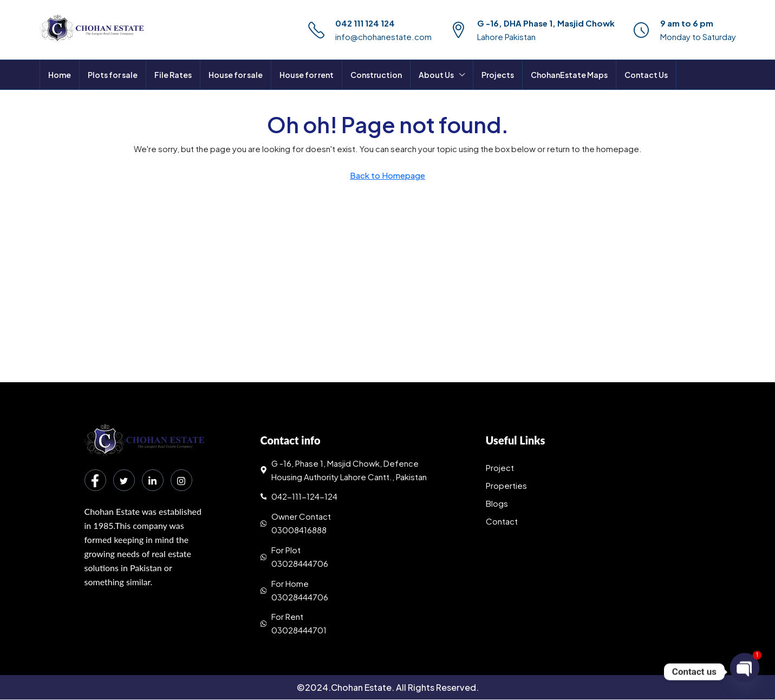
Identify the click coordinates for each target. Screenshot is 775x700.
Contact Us (646, 75)
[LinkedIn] (153, 480)
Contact (502, 521)
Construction (376, 75)
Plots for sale (113, 75)
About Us (436, 75)
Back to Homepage (388, 175)
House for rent (307, 75)
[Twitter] (124, 480)
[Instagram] (181, 480)
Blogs (497, 503)
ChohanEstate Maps (569, 75)
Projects (498, 75)
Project (500, 467)
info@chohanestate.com (383, 37)
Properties (506, 485)
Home (60, 75)
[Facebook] (95, 480)
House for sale (236, 75)
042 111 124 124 (365, 23)
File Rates (173, 75)
